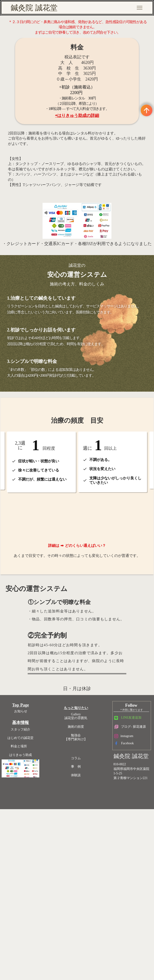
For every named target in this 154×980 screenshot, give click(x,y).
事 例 (80, 867)
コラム (80, 859)
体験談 (80, 876)
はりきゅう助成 (34, 858)
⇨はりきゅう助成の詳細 (80, 153)
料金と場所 (34, 850)
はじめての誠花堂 (34, 841)
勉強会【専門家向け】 (80, 838)
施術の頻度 (80, 827)
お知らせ (34, 815)
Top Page (34, 808)
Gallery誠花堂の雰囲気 (80, 817)
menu (140, 8)
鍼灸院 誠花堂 (34, 8)
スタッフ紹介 (34, 833)
